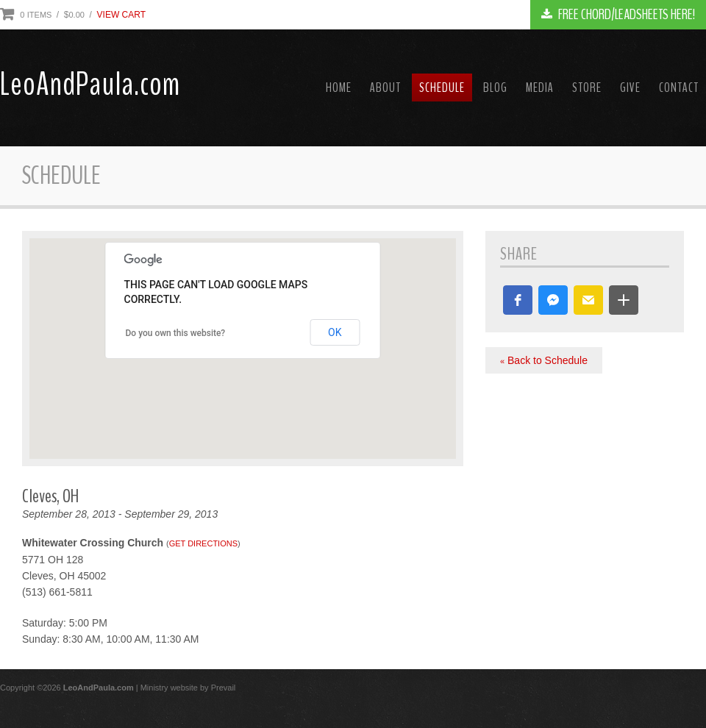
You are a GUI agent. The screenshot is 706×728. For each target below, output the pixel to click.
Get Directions (203, 543)
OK (335, 332)
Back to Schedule (544, 360)
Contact (679, 88)
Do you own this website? (176, 333)
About (385, 88)
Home (339, 88)
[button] (518, 300)
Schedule (442, 88)
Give (630, 88)
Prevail (224, 688)
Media (540, 88)
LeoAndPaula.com (90, 85)
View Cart (121, 15)
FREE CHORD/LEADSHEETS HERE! (618, 14)
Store (587, 88)
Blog (495, 88)
